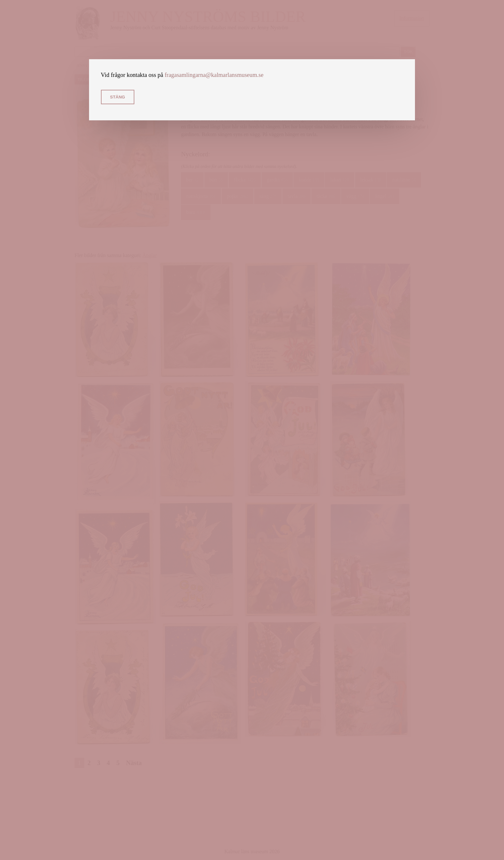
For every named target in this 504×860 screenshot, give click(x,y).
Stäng (117, 97)
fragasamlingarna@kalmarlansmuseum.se (214, 75)
